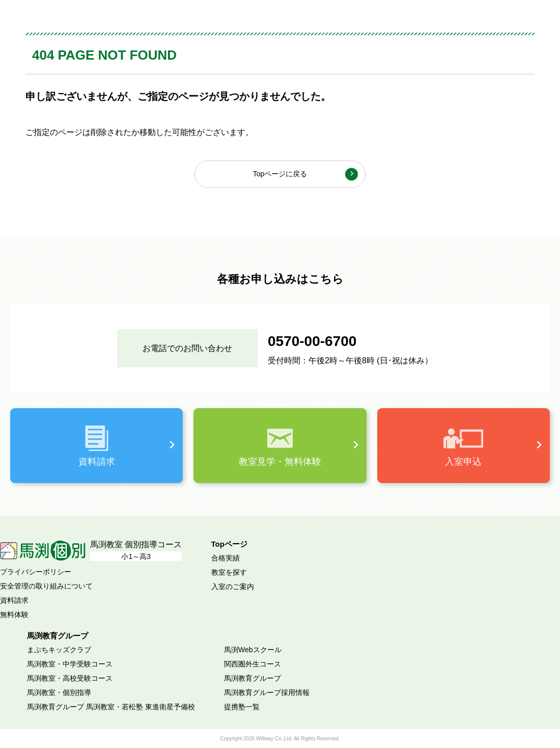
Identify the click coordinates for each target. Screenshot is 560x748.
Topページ (229, 544)
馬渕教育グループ (253, 678)
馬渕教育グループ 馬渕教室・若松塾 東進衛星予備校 (111, 707)
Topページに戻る (280, 174)
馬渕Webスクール (253, 650)
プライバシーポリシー (36, 572)
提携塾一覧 (242, 707)
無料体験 (14, 615)
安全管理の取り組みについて (46, 586)
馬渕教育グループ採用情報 (267, 692)
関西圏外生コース (253, 664)
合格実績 (226, 558)
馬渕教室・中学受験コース (70, 664)
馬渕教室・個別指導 (59, 692)
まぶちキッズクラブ (59, 650)
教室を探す (229, 572)
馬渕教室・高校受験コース (70, 678)
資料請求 (14, 600)
